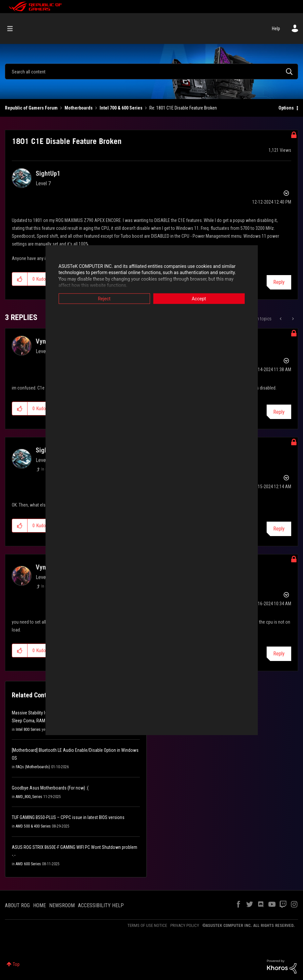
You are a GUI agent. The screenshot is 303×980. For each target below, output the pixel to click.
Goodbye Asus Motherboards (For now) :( (50, 788)
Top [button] (16, 964)
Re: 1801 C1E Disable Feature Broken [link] (183, 108)
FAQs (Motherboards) (33, 767)
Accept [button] (199, 298)
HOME (39, 905)
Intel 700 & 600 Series (121, 108)
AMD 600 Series (28, 864)
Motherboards (79, 108)
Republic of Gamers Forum (31, 108)
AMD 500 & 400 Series (33, 826)
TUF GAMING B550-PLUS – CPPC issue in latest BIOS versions (68, 817)
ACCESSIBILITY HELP (101, 905)
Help (276, 29)
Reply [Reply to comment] (279, 412)
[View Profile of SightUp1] (48, 173)
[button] (20, 279)
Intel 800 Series (28, 730)
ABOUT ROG (17, 905)
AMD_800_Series (29, 797)
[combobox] (151, 71)
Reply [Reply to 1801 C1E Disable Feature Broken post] (279, 282)
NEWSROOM (62, 905)
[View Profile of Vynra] (44, 341)
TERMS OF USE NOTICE (147, 925)
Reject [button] (104, 298)
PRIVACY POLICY (185, 925)
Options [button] (286, 108)
